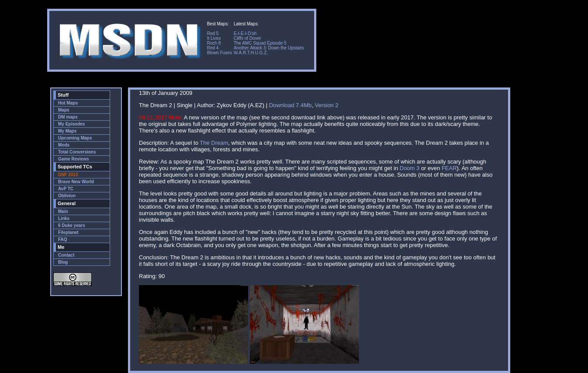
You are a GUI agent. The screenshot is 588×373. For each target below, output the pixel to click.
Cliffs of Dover (247, 38)
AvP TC (66, 189)
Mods (64, 145)
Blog (63, 262)
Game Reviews (74, 159)
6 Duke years (72, 225)
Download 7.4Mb (291, 105)
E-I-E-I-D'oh (245, 33)
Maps (64, 110)
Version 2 (326, 105)
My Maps (67, 131)
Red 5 (213, 33)
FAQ (63, 239)
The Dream (214, 143)
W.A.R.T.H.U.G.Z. (251, 53)
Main (63, 211)
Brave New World (76, 182)
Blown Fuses (220, 53)
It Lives (214, 38)
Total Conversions (77, 152)
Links (64, 218)
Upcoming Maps (75, 138)
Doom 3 (410, 168)
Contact (66, 255)
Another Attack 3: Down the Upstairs (269, 48)
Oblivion (67, 196)
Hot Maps (68, 103)
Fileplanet (68, 232)
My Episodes (71, 124)
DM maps (68, 117)
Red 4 (213, 48)
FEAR (449, 168)
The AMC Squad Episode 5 (260, 43)
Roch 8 (214, 43)
